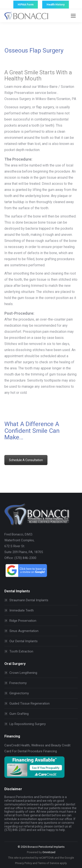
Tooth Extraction (21, 651)
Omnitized (49, 852)
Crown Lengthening (23, 673)
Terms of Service (49, 863)
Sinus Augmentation (24, 631)
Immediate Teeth (22, 610)
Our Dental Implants (24, 641)
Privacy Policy (24, 863)
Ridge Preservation (23, 621)
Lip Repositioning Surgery (28, 724)
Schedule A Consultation (26, 460)
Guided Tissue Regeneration (30, 703)
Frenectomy (18, 683)
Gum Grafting (19, 714)
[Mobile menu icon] (73, 16)
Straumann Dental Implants (29, 600)
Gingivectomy (19, 693)
